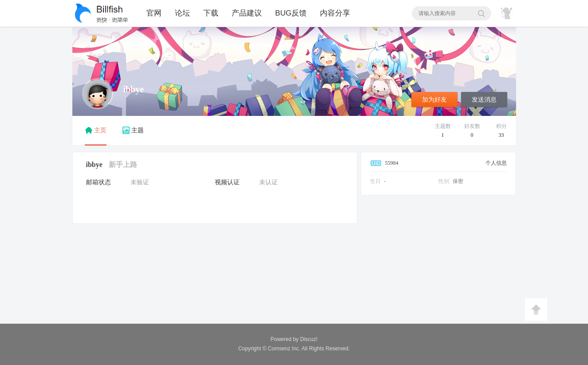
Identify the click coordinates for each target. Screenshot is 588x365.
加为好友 (434, 100)
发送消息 (484, 100)
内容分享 (335, 13)
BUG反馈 (291, 13)
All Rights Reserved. (309, 349)
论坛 (182, 13)
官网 (154, 13)
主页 (96, 130)
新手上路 (123, 165)
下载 (211, 13)
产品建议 (247, 13)
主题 (133, 130)
